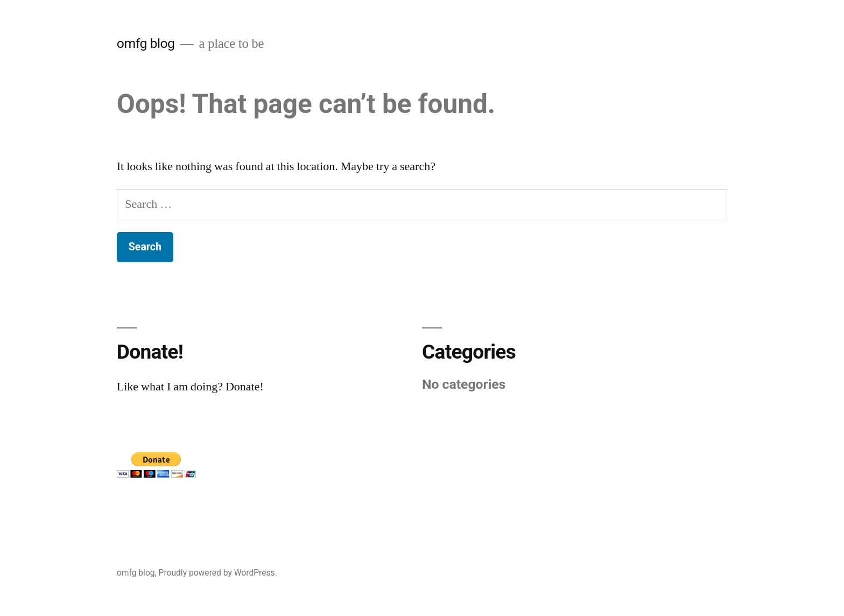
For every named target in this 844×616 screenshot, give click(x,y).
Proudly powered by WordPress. (218, 573)
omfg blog (146, 43)
